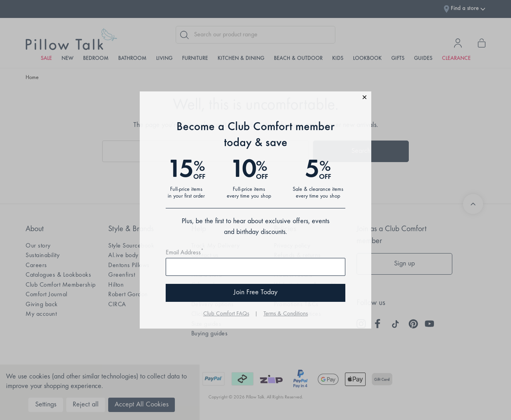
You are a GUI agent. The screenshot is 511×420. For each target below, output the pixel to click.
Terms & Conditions (286, 314)
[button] (255, 98)
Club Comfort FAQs (226, 314)
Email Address (185, 253)
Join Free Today (255, 293)
